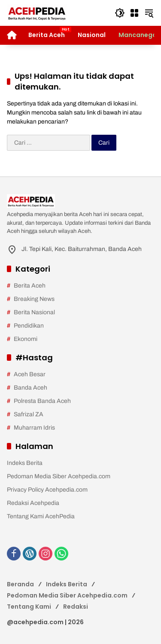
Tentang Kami (29, 607)
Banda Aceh (30, 388)
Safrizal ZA (29, 414)
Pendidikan (29, 326)
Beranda (20, 584)
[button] (120, 13)
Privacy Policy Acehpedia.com (47, 490)
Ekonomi (26, 339)
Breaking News (34, 299)
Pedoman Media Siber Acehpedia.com (59, 476)
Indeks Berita (25, 463)
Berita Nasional (34, 312)
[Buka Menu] (134, 13)
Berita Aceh (30, 286)
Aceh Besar (30, 374)
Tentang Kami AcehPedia (41, 516)
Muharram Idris (34, 428)
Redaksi (76, 607)
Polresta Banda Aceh (42, 401)
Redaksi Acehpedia (33, 503)
